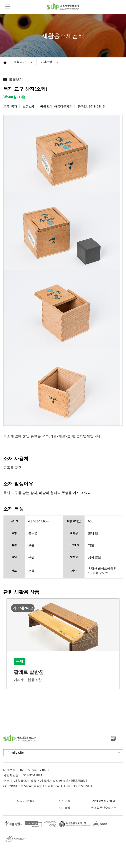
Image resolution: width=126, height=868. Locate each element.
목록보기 (16, 80)
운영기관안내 (25, 801)
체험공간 (20, 62)
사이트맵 (65, 808)
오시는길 (65, 801)
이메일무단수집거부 (104, 808)
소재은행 (46, 62)
